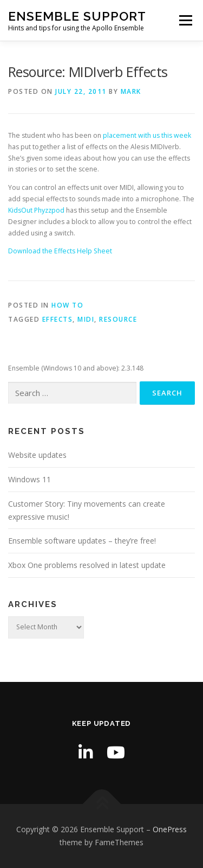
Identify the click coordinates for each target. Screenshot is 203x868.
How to (67, 305)
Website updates (37, 455)
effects (58, 319)
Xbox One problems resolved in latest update (87, 565)
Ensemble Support (77, 16)
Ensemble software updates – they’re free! (82, 541)
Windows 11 (30, 479)
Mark (131, 91)
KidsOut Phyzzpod (36, 210)
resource (118, 319)
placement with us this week (147, 135)
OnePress (170, 829)
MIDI (86, 319)
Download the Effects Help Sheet (60, 251)
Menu (185, 20)
